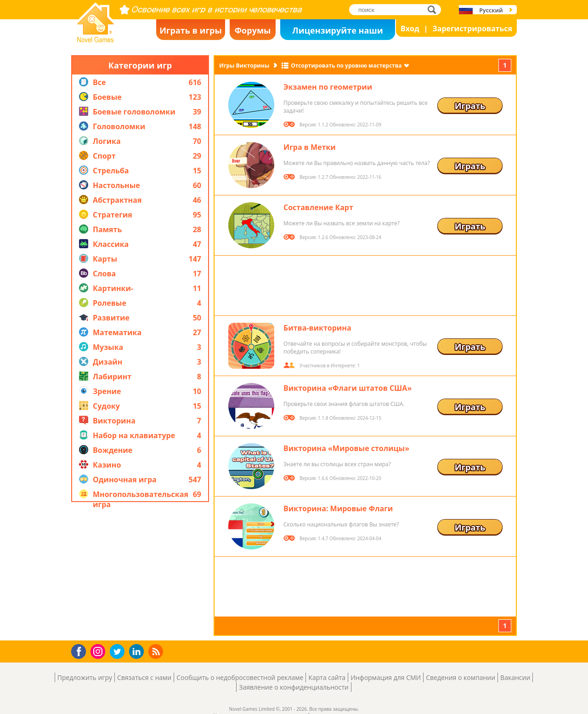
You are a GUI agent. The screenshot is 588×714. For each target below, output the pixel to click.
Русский (491, 10)
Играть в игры (191, 30)
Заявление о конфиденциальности (294, 687)
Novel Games (94, 40)
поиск (434, 9)
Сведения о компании (461, 677)
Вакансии (515, 677)
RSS (157, 651)
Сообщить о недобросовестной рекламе (240, 677)
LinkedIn (138, 652)
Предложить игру (85, 677)
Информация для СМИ (386, 677)
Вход (410, 29)
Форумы (253, 30)
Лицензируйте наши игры (337, 32)
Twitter (119, 652)
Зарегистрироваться (472, 29)
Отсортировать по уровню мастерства (346, 66)
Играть (470, 106)
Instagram (99, 651)
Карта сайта (327, 677)
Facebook (81, 650)
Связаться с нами (144, 677)
